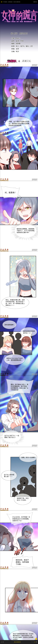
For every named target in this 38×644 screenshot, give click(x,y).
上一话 (2, 642)
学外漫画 (5, 2)
